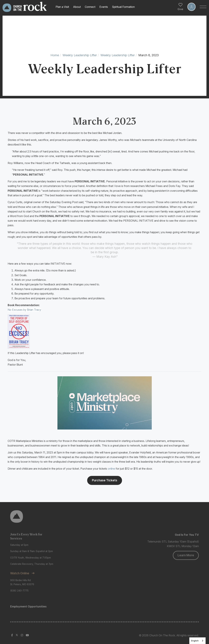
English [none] (195, 641)
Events (104, 7)
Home (55, 55)
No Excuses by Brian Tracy (24, 310)
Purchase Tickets (105, 480)
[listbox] (197, 641)
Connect (90, 7)
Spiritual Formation (123, 7)
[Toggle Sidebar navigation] (203, 7)
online (111, 469)
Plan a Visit (62, 7)
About (77, 7)
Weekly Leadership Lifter (80, 55)
